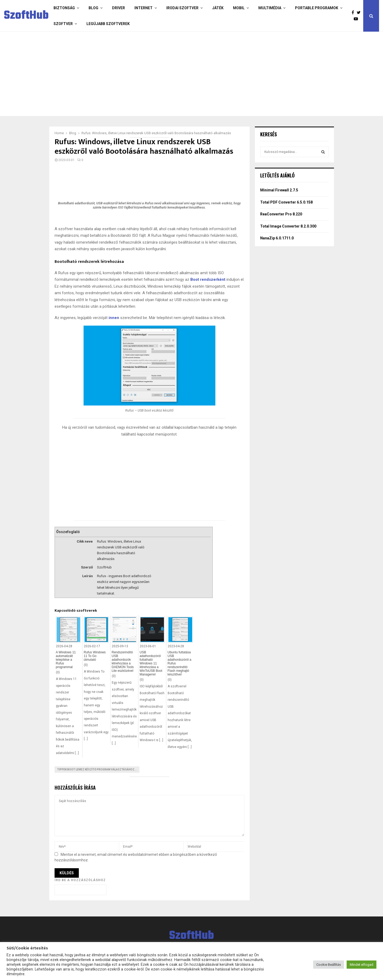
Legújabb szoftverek (108, 24)
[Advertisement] (171, 74)
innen (114, 318)
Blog (93, 8)
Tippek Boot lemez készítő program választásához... (97, 769)
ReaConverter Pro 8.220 (281, 214)
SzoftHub (26, 16)
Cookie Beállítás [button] (329, 965)
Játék (218, 8)
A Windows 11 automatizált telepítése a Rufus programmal (66, 660)
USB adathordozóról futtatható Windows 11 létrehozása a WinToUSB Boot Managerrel (151, 663)
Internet (144, 8)
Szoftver (63, 24)
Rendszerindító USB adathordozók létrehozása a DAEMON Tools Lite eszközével (123, 662)
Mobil (239, 8)
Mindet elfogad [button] (362, 965)
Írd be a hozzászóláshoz (80, 880)
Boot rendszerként (208, 279)
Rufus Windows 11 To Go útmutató (95, 656)
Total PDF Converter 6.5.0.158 (286, 202)
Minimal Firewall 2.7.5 (279, 190)
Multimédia (270, 8)
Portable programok (317, 8)
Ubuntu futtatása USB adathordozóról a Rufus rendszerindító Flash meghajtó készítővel (180, 663)
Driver (118, 8)
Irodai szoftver (182, 8)
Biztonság (64, 8)
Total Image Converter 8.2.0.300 (288, 226)
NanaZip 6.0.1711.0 (277, 238)
